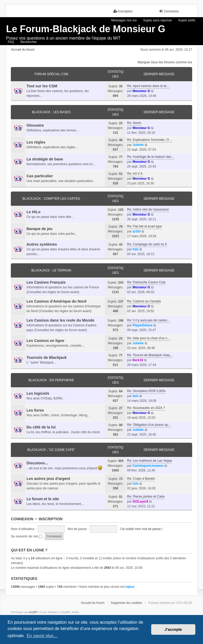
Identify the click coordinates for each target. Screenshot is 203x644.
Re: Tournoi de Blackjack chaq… (150, 355)
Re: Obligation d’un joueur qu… (149, 425)
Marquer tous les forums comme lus (165, 62)
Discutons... (37, 463)
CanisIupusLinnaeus (148, 466)
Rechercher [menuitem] (29, 42)
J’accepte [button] (173, 629)
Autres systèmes (42, 244)
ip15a (137, 231)
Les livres (35, 410)
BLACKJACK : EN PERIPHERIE (51, 380)
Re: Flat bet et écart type (144, 226)
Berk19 (138, 360)
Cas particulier (40, 176)
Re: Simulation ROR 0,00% (146, 391)
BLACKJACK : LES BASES (51, 112)
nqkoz (130, 587)
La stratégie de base (45, 159)
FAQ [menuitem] (11, 42)
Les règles (36, 142)
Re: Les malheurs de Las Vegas (150, 461)
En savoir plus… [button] (42, 636)
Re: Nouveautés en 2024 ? (146, 408)
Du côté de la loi (41, 427)
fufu (135, 249)
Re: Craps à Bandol (141, 479)
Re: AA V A (135, 174)
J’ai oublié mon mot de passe (140, 529)
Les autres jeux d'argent (48, 479)
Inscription (50, 519)
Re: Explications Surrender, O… (150, 140)
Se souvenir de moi (27, 536)
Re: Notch (134, 123)
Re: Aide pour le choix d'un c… (149, 338)
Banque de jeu (39, 229)
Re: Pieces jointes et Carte (146, 497)
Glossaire (35, 125)
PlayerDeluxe (142, 325)
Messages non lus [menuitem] (124, 20)
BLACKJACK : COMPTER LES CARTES (51, 199)
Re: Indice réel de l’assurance (148, 209)
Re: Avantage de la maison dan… (151, 157)
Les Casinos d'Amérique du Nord (56, 301)
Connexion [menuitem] (169, 11)
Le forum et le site (43, 499)
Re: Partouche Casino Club (146, 282)
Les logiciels (38, 393)
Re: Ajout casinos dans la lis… (148, 86)
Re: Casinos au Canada (144, 301)
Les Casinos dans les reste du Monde (60, 320)
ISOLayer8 (140, 502)
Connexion (22, 519)
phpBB (33, 612)
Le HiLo (33, 212)
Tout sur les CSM (42, 86)
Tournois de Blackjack (47, 357)
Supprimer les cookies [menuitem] (126, 603)
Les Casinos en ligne (45, 341)
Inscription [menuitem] (123, 11)
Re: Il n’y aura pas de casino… (149, 320)
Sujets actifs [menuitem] (187, 20)
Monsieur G (141, 91)
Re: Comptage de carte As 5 (147, 244)
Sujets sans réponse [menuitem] (157, 20)
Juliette (138, 145)
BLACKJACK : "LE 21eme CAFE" (51, 450)
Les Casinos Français (46, 282)
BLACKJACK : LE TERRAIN (51, 270)
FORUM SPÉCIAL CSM (51, 74)
